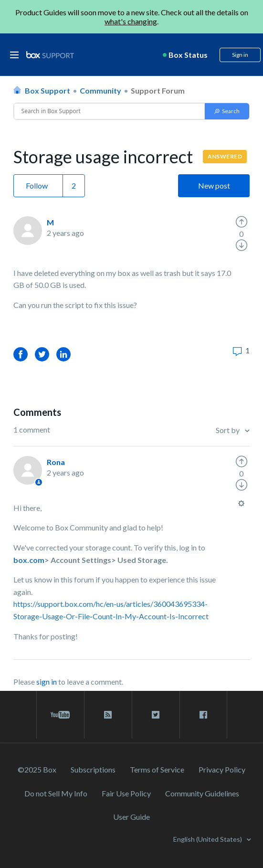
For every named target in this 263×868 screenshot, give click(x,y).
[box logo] (50, 55)
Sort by (228, 430)
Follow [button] (37, 185)
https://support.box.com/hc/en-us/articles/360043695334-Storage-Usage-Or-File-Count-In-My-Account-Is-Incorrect (111, 610)
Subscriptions (93, 769)
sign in (47, 682)
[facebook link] (203, 715)
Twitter (42, 354)
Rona (56, 462)
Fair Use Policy (126, 793)
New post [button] (214, 185)
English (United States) (208, 839)
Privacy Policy (222, 769)
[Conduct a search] (110, 111)
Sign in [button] (240, 55)
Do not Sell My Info (56, 793)
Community (100, 90)
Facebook (21, 354)
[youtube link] (60, 715)
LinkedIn (63, 354)
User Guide (131, 817)
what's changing (131, 21)
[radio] (242, 222)
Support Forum (158, 90)
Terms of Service (157, 769)
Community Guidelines (202, 793)
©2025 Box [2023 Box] (37, 769)
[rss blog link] (108, 715)
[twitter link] (156, 715)
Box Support (47, 90)
